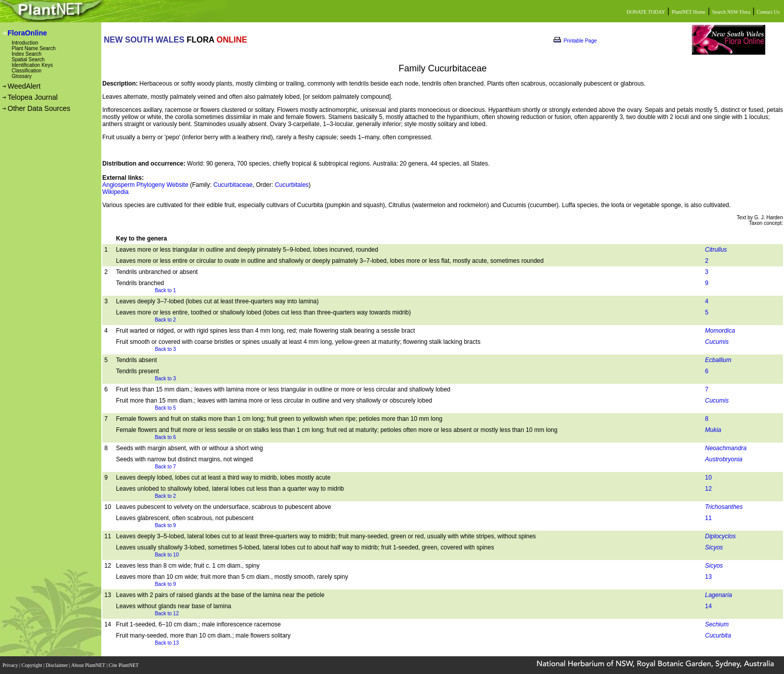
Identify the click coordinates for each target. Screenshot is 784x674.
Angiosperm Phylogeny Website (145, 185)
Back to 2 (166, 320)
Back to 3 (166, 349)
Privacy (11, 665)
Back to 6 (166, 437)
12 (708, 489)
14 (708, 606)
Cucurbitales (292, 185)
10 (708, 478)
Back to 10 (167, 555)
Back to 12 (167, 613)
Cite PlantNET (124, 665)
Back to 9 (166, 525)
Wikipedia (115, 192)
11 (708, 518)
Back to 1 (166, 290)
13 (708, 577)
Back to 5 (166, 408)
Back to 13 (167, 643)
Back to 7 (166, 467)
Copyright (33, 665)
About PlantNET (89, 665)
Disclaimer (57, 665)
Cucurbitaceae (233, 185)
